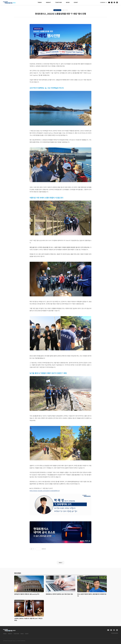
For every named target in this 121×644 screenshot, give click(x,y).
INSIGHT (48, 2)
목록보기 (60, 563)
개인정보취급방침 (115, 633)
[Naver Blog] (117, 2)
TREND (40, 2)
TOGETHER (58, 2)
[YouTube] (109, 2)
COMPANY (103, 2)
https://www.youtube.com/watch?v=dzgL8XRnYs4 (45, 491)
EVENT (76, 2)
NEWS (68, 2)
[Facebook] (114, 2)
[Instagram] (112, 2)
